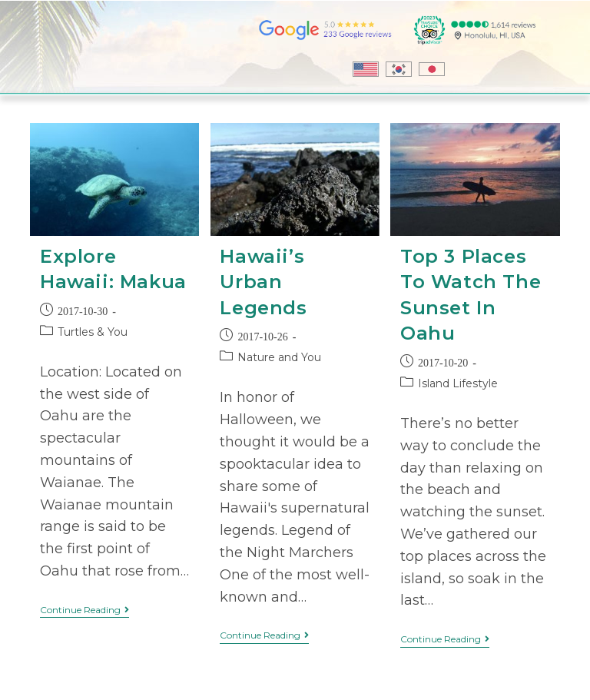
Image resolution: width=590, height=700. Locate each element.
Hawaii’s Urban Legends (263, 282)
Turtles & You (93, 332)
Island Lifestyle (458, 383)
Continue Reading (85, 610)
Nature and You (279, 357)
